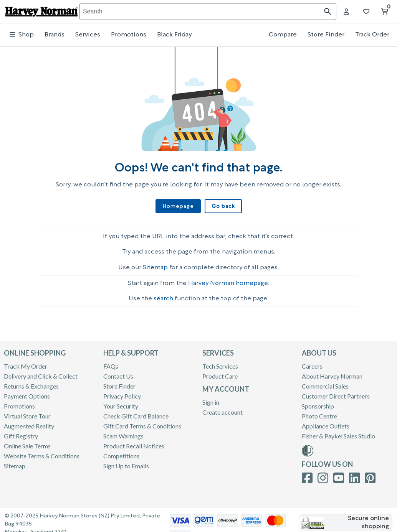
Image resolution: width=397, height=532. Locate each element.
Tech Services (220, 363)
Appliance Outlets (326, 422)
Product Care (220, 373)
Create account (222, 409)
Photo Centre (319, 413)
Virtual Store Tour (27, 413)
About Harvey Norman (332, 373)
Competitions (121, 452)
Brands (55, 35)
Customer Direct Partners (336, 393)
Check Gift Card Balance (136, 413)
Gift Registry (21, 432)
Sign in (211, 399)
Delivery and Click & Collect (41, 373)
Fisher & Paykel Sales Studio (338, 432)
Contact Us (118, 373)
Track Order (372, 35)
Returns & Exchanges (31, 383)
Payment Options (27, 393)
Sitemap (155, 264)
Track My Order (26, 363)
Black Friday (174, 35)
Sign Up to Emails (126, 462)
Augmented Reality (29, 422)
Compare (283, 35)
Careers (312, 363)
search (163, 295)
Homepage (179, 206)
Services (88, 35)
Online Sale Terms (27, 442)
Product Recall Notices (134, 442)
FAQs (111, 363)
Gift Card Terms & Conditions (142, 422)
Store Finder (326, 35)
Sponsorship (318, 403)
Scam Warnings (123, 432)
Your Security (121, 403)
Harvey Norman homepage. (229, 280)
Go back (222, 206)
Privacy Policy (122, 393)
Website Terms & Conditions (42, 452)
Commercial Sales (325, 383)
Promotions (129, 35)
